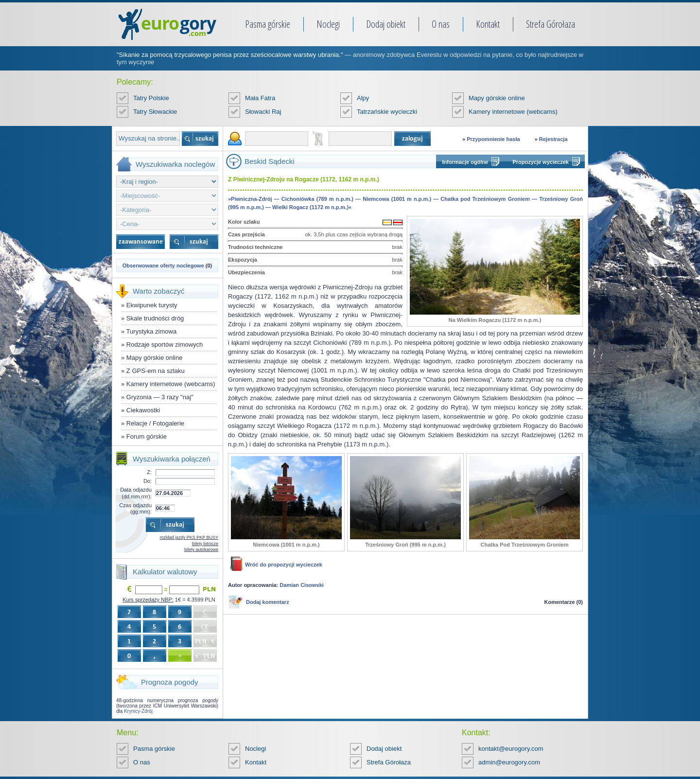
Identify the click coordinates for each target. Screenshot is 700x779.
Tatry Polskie (151, 98)
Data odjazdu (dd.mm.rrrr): (136, 493)
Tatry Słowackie (155, 112)
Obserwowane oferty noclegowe (163, 266)
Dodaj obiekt (386, 24)
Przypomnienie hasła (493, 139)
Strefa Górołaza (551, 24)
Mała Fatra (260, 98)
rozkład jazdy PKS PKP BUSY (189, 537)
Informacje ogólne (465, 162)
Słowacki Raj (263, 112)
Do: (148, 481)
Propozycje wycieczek (541, 162)
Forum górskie (147, 436)
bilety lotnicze (205, 544)
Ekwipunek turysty (152, 305)
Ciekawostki (143, 410)
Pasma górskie (268, 24)
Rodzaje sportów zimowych (165, 345)
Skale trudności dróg (155, 318)
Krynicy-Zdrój (138, 711)
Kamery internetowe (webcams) (513, 112)
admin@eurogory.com (509, 762)
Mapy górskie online (497, 98)
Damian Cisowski (301, 585)
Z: (149, 472)
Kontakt (488, 24)
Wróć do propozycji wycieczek (284, 565)
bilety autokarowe (201, 549)
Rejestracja (553, 139)
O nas (441, 24)
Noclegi (328, 24)
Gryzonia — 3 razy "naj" (160, 397)
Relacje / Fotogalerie (155, 423)
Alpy (363, 98)
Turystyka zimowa (152, 331)
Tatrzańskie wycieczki (387, 112)
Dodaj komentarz (268, 602)
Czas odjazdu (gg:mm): (135, 508)
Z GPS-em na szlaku (156, 371)
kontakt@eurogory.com (511, 749)
